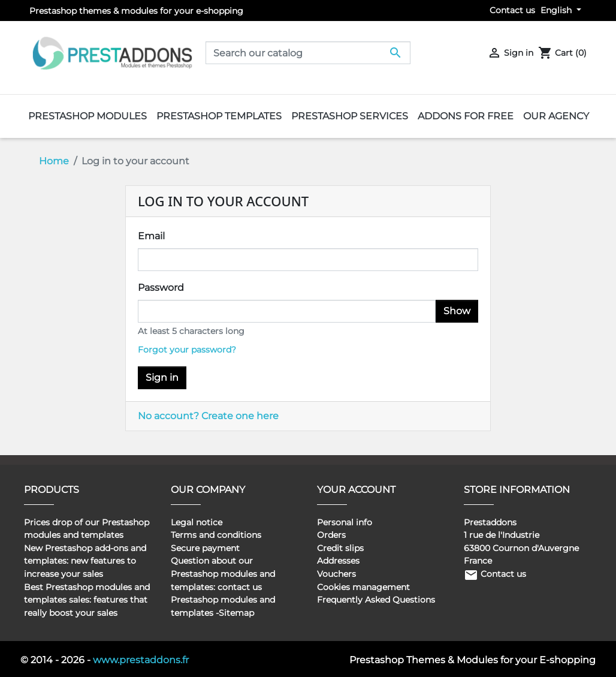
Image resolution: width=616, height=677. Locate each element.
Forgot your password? (187, 350)
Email (151, 236)
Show (457, 311)
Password (161, 288)
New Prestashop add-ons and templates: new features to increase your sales (85, 561)
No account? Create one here (208, 416)
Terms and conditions (216, 535)
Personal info (345, 522)
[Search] (308, 53)
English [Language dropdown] (557, 10)
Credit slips (340, 548)
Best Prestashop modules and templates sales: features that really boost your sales (87, 600)
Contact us (512, 10)
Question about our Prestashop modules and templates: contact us (223, 574)
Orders (331, 535)
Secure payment (205, 548)
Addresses (338, 561)
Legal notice (197, 522)
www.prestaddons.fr (141, 660)
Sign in (162, 377)
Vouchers (336, 574)
